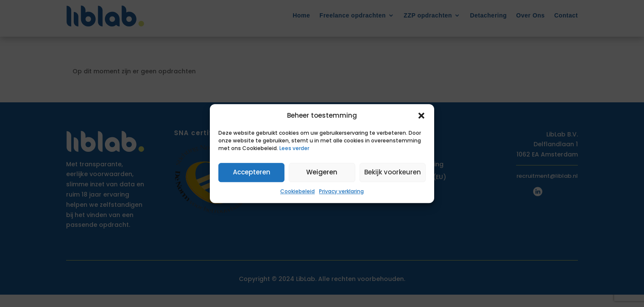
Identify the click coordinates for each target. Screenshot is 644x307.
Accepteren (252, 172)
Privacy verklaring (341, 191)
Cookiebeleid (297, 191)
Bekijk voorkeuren (393, 172)
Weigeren (322, 172)
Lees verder (294, 148)
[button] (421, 116)
